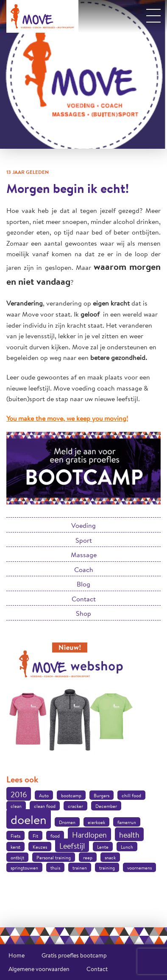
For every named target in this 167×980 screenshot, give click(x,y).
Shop (83, 613)
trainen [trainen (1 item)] (80, 868)
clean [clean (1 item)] (16, 806)
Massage (84, 554)
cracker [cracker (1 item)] (75, 806)
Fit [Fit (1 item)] (35, 836)
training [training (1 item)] (107, 868)
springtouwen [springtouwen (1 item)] (24, 868)
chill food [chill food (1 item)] (131, 796)
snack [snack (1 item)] (110, 858)
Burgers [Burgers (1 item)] (102, 796)
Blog (83, 584)
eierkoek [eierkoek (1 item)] (96, 822)
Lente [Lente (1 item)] (103, 847)
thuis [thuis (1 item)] (55, 868)
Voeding (83, 525)
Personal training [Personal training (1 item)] (54, 858)
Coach (84, 569)
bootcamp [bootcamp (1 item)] (71, 796)
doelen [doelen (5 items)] (29, 819)
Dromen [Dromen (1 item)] (67, 822)
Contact (84, 599)
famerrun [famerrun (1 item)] (127, 822)
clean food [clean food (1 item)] (45, 806)
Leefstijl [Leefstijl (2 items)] (72, 846)
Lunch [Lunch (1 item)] (127, 847)
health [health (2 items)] (129, 835)
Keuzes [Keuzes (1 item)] (40, 847)
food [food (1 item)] (55, 836)
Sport (84, 540)
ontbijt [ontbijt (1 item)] (17, 858)
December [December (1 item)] (106, 806)
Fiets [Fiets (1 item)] (15, 836)
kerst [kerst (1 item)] (15, 847)
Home (17, 955)
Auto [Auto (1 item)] (44, 796)
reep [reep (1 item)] (88, 858)
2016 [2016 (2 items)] (19, 794)
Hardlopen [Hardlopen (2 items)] (89, 835)
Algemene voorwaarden (39, 969)
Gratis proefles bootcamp (74, 955)
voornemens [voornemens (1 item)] (139, 868)
